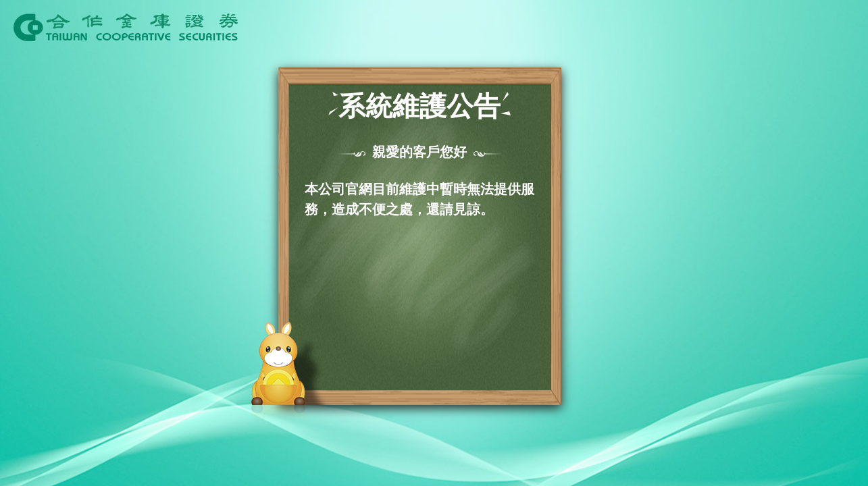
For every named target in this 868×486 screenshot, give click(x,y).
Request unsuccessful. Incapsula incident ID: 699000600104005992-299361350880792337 (434, 243)
